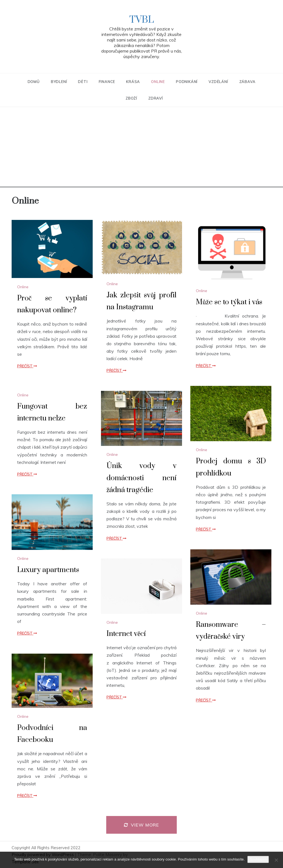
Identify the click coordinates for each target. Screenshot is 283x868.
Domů (34, 82)
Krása (133, 82)
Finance (107, 82)
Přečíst (27, 366)
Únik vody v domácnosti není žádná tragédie (141, 478)
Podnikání (187, 82)
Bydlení (59, 82)
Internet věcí (126, 634)
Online (158, 82)
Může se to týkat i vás (229, 302)
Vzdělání (218, 82)
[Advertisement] (141, 149)
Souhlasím (258, 859)
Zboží (131, 98)
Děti (83, 82)
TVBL (142, 20)
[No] (276, 860)
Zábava (247, 82)
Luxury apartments (48, 570)
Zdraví (156, 98)
